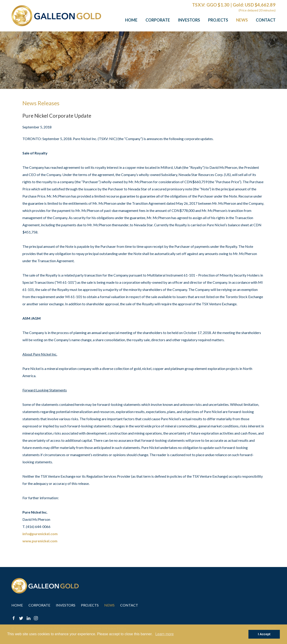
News (242, 20)
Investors (189, 20)
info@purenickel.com (40, 534)
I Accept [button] (264, 634)
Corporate (158, 20)
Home (131, 20)
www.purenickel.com (40, 541)
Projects (218, 20)
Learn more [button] (165, 634)
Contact (266, 20)
